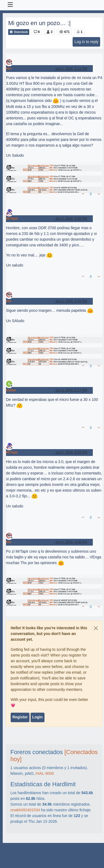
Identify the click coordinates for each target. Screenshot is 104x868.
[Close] (96, 628)
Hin (9, 69)
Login (37, 717)
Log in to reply (87, 42)
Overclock (19, 32)
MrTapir (12, 219)
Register (20, 717)
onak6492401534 (25, 810)
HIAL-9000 (45, 773)
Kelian (11, 390)
